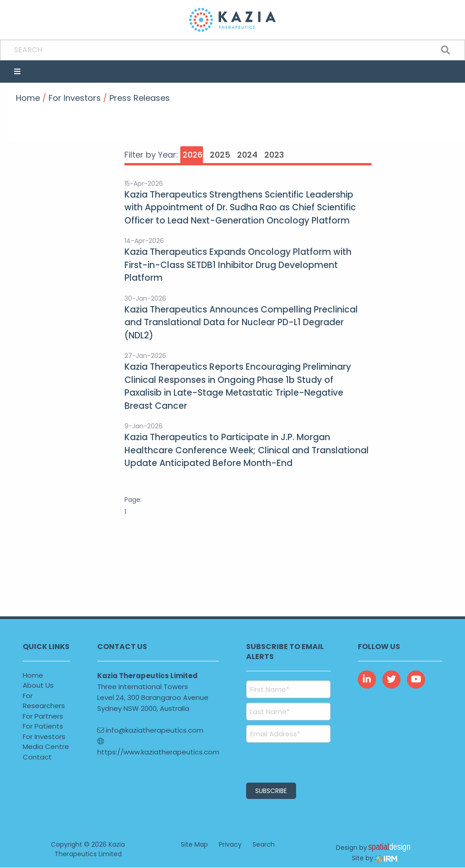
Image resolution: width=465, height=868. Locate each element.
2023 (274, 155)
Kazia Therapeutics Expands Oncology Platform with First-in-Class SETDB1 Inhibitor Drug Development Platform (238, 265)
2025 (220, 155)
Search (264, 845)
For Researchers (44, 701)
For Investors (44, 737)
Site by (375, 858)
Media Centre (46, 746)
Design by (373, 847)
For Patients (43, 726)
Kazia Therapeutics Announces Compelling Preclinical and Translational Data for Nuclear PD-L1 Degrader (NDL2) (241, 322)
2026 (193, 155)
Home (33, 675)
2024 (247, 155)
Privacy (230, 845)
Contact (37, 757)
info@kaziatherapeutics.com (150, 730)
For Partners (43, 716)
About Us (38, 685)
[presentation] (301, 761)
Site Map (194, 845)
